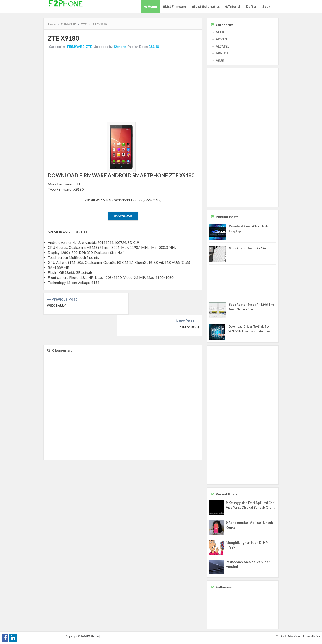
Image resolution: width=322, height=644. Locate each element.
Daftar (251, 7)
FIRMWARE (76, 47)
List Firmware (174, 7)
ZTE (89, 47)
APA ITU (222, 53)
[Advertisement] (123, 86)
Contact (281, 636)
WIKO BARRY (56, 306)
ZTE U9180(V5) (188, 306)
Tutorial (233, 7)
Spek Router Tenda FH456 (247, 248)
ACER (220, 32)
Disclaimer (294, 636)
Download (123, 216)
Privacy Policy (311, 636)
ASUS (220, 60)
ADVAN (221, 39)
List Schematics (206, 7)
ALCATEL (222, 46)
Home (151, 7)
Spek (266, 7)
